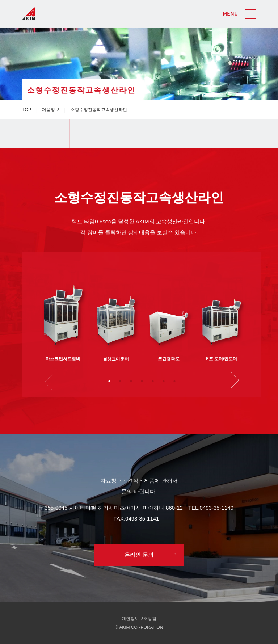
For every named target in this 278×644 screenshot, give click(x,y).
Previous (51, 381)
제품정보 (51, 110)
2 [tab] (120, 381)
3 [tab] (131, 381)
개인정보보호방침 (139, 619)
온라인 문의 (139, 555)
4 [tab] (142, 381)
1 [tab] (109, 381)
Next (233, 381)
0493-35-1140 (217, 508)
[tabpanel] (63, 314)
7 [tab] (174, 381)
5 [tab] (153, 381)
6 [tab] (164, 381)
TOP (26, 110)
